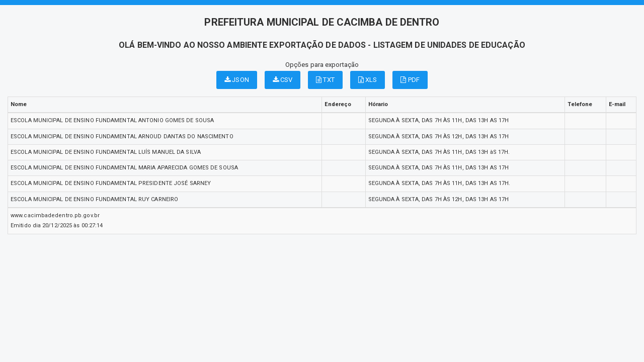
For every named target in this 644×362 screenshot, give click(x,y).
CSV (283, 80)
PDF (410, 80)
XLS (368, 80)
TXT (325, 80)
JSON (237, 80)
